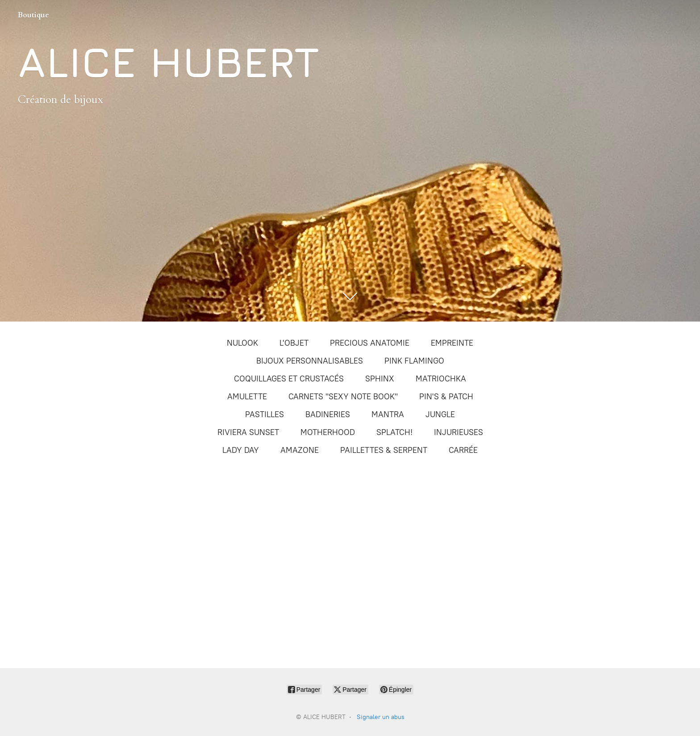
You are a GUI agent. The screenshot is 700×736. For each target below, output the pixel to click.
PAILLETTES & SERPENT (384, 450)
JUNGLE (440, 414)
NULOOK (242, 343)
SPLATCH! (394, 432)
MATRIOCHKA (441, 379)
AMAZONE (300, 450)
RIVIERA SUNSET (248, 432)
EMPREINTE (452, 343)
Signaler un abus (381, 717)
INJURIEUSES (458, 432)
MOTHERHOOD (328, 432)
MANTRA (388, 414)
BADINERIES (328, 414)
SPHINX (380, 379)
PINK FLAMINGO (414, 361)
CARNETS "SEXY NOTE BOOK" (343, 397)
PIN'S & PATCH (446, 397)
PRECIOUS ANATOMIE (370, 343)
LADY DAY (241, 450)
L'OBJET (294, 343)
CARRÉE (463, 450)
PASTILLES (265, 414)
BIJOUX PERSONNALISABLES (310, 361)
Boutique (33, 15)
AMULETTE (247, 397)
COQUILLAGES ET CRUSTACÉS (289, 379)
